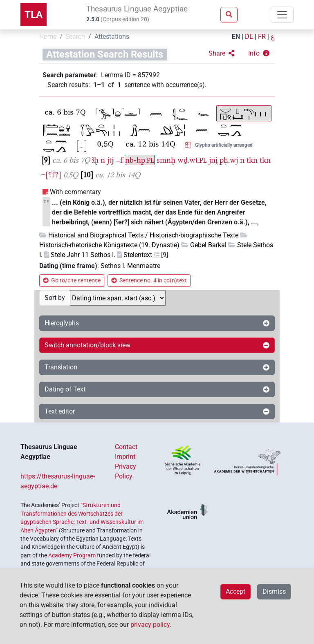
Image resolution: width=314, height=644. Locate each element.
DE (249, 37)
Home (48, 37)
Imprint (125, 457)
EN (236, 37)
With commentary (75, 192)
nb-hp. (140, 160)
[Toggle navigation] (282, 15)
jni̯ (213, 160)
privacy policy (150, 625)
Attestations (112, 37)
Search (75, 37)
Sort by (55, 298)
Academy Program (72, 555)
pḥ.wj (229, 160)
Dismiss (274, 591)
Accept (235, 591)
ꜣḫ (95, 160)
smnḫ (166, 160)
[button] (221, 54)
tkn (252, 160)
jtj (110, 160)
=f (119, 160)
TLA (34, 15)
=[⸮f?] (51, 175)
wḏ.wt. (192, 160)
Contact (126, 447)
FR (262, 37)
